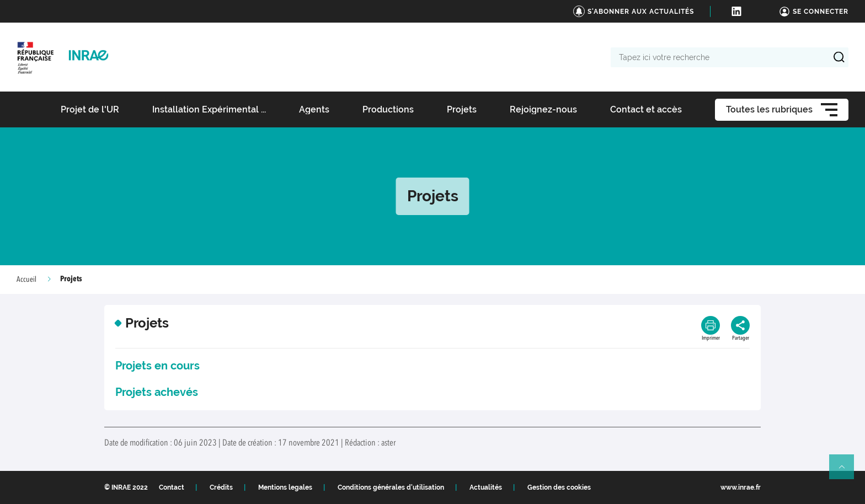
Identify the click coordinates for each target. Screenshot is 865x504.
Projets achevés (157, 392)
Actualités (486, 487)
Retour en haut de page (846, 471)
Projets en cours (157, 366)
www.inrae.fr (741, 487)
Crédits (221, 487)
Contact (172, 487)
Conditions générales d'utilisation (391, 487)
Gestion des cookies (559, 487)
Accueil (26, 280)
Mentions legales (285, 487)
